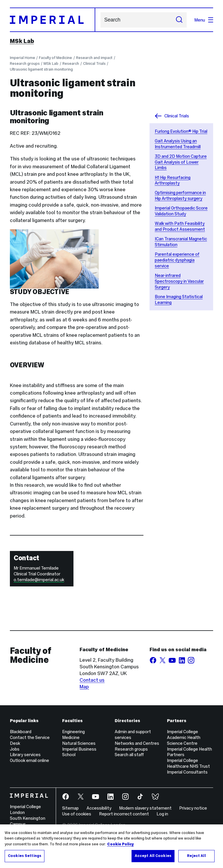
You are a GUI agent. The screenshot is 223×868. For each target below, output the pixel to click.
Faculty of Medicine (55, 58)
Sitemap (70, 808)
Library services (25, 755)
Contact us (92, 680)
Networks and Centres (137, 743)
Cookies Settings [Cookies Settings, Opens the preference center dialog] (25, 856)
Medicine (71, 737)
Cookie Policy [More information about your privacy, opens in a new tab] (121, 844)
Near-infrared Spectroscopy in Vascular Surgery (179, 281)
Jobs (15, 749)
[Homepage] (53, 20)
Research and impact (94, 58)
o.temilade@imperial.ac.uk (39, 580)
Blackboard (21, 732)
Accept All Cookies (153, 856)
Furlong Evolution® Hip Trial (181, 131)
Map (84, 687)
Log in (162, 814)
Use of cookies (77, 814)
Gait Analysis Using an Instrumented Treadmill (178, 144)
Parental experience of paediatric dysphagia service (177, 260)
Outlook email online (29, 760)
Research (71, 63)
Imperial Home (23, 58)
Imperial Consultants (187, 772)
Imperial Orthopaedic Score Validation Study (181, 211)
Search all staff (129, 755)
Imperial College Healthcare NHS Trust (188, 763)
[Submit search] (179, 20)
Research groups (25, 63)
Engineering (73, 732)
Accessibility (99, 808)
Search (100, 20)
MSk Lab (22, 41)
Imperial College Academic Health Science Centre (184, 737)
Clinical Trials (94, 63)
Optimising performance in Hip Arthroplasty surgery (180, 195)
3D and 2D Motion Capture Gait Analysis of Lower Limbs (181, 162)
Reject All (196, 856)
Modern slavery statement (145, 808)
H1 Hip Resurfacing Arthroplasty (173, 180)
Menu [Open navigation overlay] (204, 20)
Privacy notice (193, 808)
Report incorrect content (124, 814)
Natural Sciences (79, 743)
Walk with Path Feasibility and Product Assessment (180, 226)
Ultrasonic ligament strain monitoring (41, 69)
